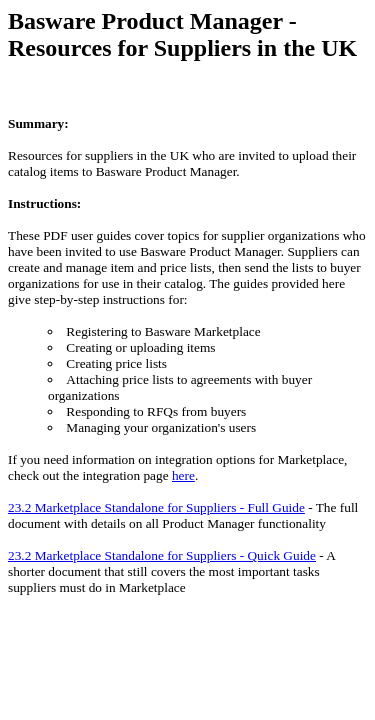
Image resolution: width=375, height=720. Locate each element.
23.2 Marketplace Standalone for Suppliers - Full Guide (156, 507)
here (183, 475)
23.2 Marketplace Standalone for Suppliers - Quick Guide (162, 555)
